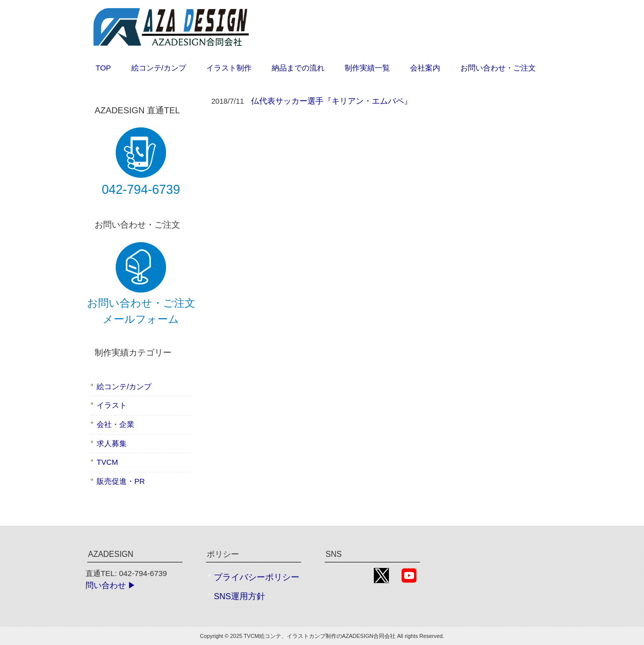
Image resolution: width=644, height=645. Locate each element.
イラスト (112, 405)
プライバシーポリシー (257, 577)
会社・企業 (115, 424)
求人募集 (112, 443)
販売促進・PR (121, 481)
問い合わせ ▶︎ (111, 585)
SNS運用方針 (239, 596)
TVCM (107, 462)
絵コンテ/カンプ (124, 386)
